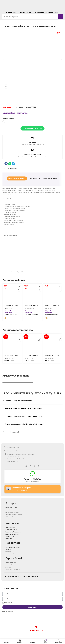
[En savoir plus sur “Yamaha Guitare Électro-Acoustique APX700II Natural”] (19, 286)
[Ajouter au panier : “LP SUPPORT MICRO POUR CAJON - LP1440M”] (60, 337)
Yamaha (33, 108)
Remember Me (7, 603)
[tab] (17, 178)
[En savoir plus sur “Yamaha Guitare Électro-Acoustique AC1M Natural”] (60, 286)
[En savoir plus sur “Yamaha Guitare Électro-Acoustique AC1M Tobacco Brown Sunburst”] (39, 286)
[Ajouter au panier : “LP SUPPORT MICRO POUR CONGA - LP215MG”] (39, 337)
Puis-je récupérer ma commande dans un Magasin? (23, 408)
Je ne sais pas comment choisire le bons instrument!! (24, 424)
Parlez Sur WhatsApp (33, 479)
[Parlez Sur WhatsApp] (33, 473)
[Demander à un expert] (8, 488)
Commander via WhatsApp (32, 128)
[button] (6, 164)
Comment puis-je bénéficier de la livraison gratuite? (24, 416)
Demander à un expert (22, 488)
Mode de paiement (12, 432)
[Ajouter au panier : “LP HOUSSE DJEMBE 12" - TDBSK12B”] (19, 337)
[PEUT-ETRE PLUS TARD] (36, 627)
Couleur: (8, 118)
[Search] (61, 17)
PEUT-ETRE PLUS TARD (36, 631)
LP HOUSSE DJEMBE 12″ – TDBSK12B (18, 356)
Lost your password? (8, 611)
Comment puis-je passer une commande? (20, 401)
